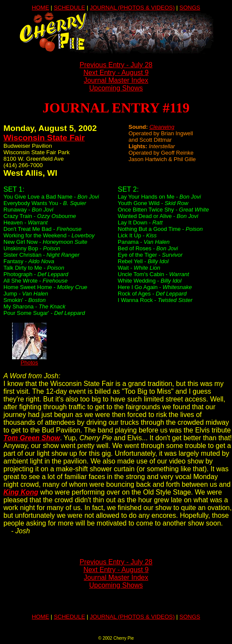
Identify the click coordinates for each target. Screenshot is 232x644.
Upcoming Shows (116, 88)
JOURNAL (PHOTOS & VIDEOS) (132, 8)
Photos (29, 360)
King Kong (21, 492)
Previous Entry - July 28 (116, 65)
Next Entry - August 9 (116, 73)
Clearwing (162, 127)
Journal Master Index (116, 80)
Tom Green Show (32, 438)
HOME (41, 8)
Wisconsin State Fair (44, 138)
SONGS (190, 8)
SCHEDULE (70, 8)
